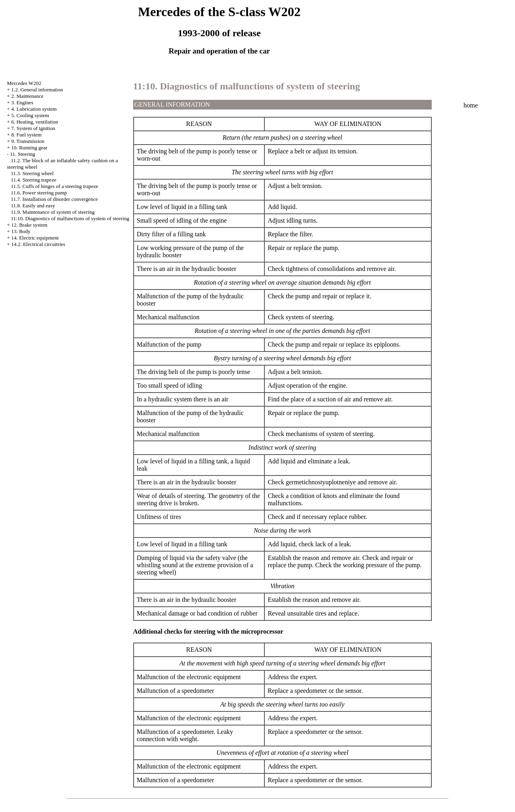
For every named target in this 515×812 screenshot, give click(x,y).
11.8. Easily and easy (33, 206)
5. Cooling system (30, 115)
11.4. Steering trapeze (34, 180)
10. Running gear (29, 148)
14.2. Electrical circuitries (38, 244)
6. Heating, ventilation (35, 122)
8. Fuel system (26, 135)
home (471, 105)
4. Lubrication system (34, 109)
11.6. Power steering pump (39, 193)
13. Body (21, 231)
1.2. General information (37, 90)
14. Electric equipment (35, 238)
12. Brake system (29, 225)
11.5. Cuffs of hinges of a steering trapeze (55, 186)
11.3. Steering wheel (32, 173)
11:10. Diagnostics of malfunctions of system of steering (70, 218)
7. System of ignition (33, 128)
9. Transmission (28, 141)
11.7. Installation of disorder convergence (54, 199)
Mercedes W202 (24, 83)
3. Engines (22, 102)
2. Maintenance (27, 96)
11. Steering (23, 154)
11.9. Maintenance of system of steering (53, 212)
